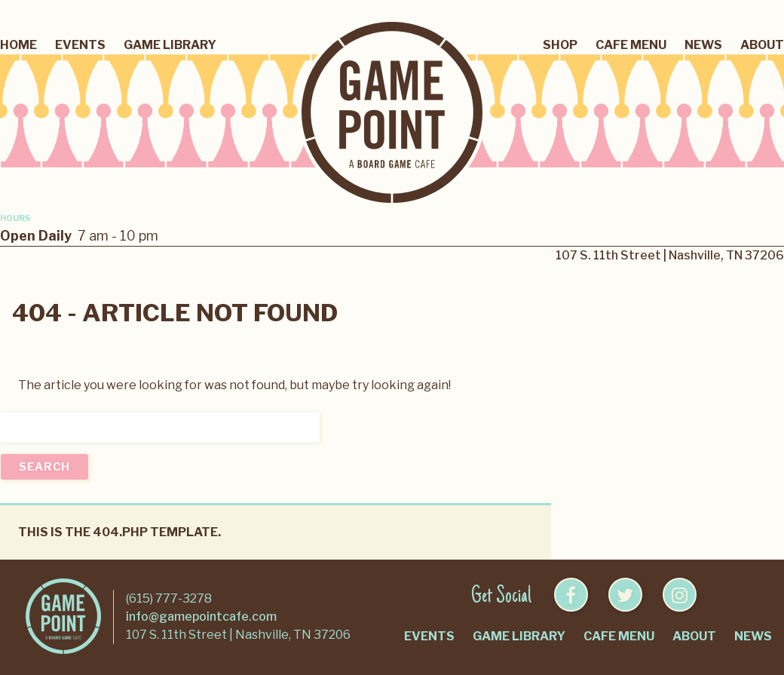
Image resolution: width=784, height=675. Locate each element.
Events (80, 45)
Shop (560, 45)
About (762, 45)
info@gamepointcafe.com (201, 617)
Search (44, 467)
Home (18, 45)
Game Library (170, 45)
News (703, 45)
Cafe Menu (631, 45)
